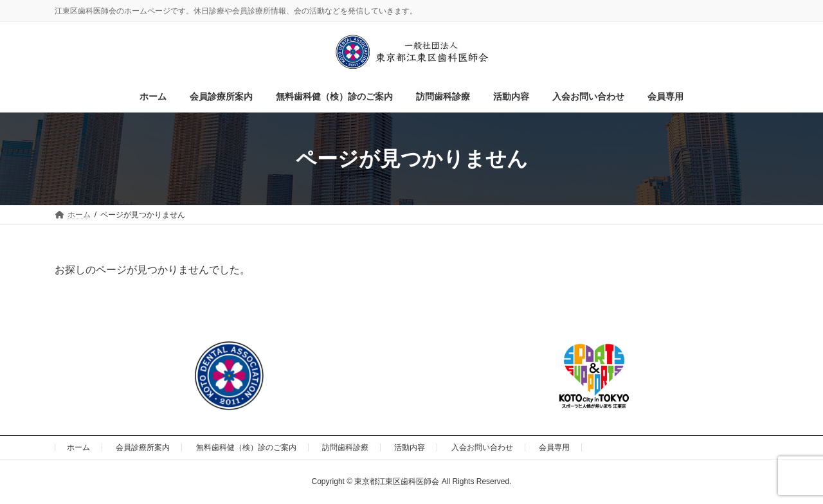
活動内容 (410, 447)
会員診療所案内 (143, 447)
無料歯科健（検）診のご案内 (246, 447)
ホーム (78, 447)
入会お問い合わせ (482, 447)
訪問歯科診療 (345, 447)
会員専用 (554, 447)
